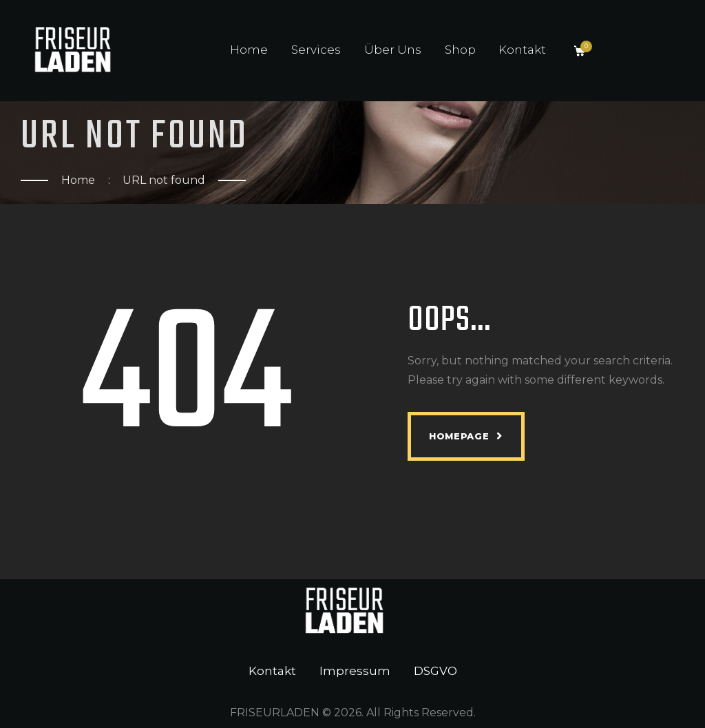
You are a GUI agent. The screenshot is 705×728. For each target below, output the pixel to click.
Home (78, 180)
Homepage (459, 436)
